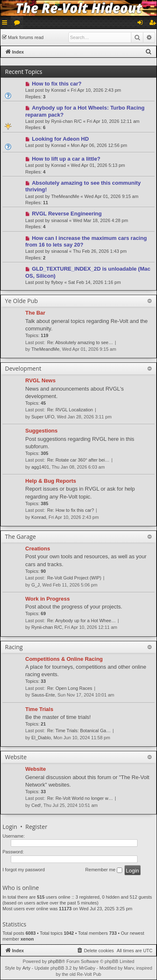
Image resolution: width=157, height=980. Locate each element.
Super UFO (43, 417)
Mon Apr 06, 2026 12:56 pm (99, 145)
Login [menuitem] (142, 24)
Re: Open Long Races (70, 688)
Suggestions (41, 431)
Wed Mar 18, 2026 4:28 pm (100, 220)
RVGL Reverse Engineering (67, 214)
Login (10, 827)
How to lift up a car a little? (66, 159)
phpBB (55, 961)
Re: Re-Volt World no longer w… (80, 798)
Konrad (58, 90)
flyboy (57, 282)
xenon (27, 939)
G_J (36, 585)
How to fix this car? (57, 84)
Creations (38, 549)
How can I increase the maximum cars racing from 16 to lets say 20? (86, 241)
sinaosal (59, 220)
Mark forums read (26, 37)
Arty (27, 968)
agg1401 (40, 467)
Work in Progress (47, 599)
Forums (19, 24)
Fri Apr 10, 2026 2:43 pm (96, 90)
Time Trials (39, 709)
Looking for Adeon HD (60, 139)
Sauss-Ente (43, 695)
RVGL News (40, 380)
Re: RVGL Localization (70, 410)
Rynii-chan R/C (66, 121)
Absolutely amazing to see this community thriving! (83, 186)
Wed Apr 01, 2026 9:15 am (111, 196)
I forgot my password (24, 870)
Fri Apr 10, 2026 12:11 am (113, 121)
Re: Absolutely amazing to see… (80, 342)
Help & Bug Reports (51, 481)
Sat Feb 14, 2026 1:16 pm (94, 282)
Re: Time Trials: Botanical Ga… (79, 731)
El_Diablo (41, 738)
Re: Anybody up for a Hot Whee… (82, 621)
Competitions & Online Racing (64, 659)
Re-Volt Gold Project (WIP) (74, 578)
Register (36, 827)
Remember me (104, 870)
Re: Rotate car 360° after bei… (78, 460)
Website (36, 769)
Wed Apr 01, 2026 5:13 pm (98, 165)
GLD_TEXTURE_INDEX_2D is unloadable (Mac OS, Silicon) (88, 272)
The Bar (35, 313)
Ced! (36, 805)
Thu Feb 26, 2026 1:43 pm (100, 251)
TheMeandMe (65, 196)
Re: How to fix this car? (71, 510)
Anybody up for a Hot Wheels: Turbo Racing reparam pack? (85, 111)
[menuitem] (149, 52)
